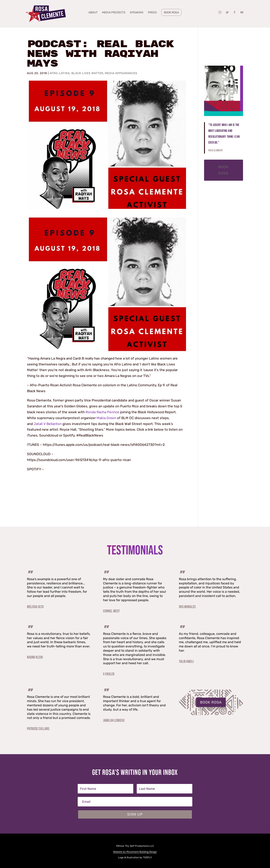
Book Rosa (171, 12)
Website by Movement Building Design (135, 852)
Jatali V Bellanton (48, 424)
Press (152, 13)
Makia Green (106, 418)
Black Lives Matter (87, 73)
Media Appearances (121, 73)
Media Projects (114, 13)
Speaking (137, 13)
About (93, 13)
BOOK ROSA (211, 702)
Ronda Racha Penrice (102, 412)
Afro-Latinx (60, 73)
